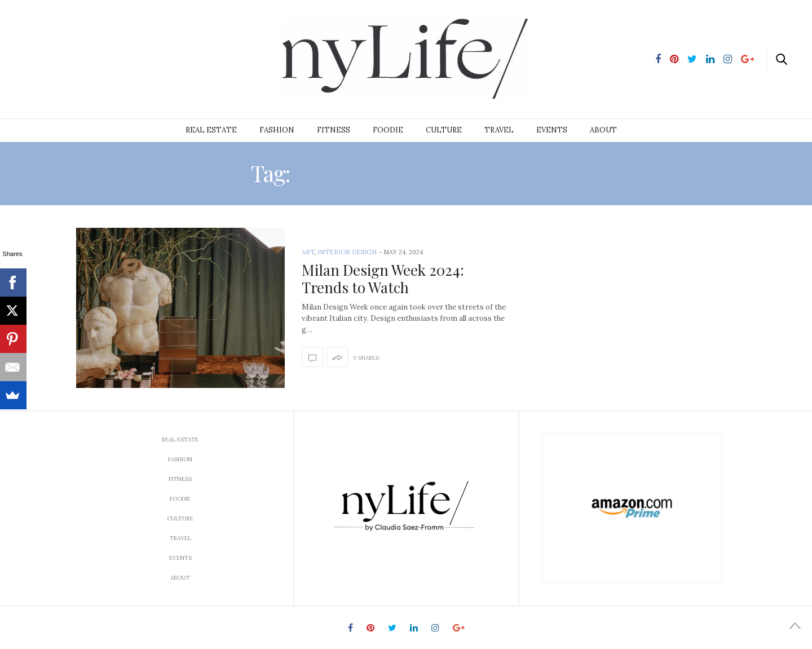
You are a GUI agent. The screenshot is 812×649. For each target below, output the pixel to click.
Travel (499, 130)
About (603, 130)
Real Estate (211, 130)
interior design (347, 252)
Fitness (334, 130)
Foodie (388, 130)
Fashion (277, 130)
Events (552, 130)
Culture (444, 130)
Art (308, 252)
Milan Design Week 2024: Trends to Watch (383, 279)
